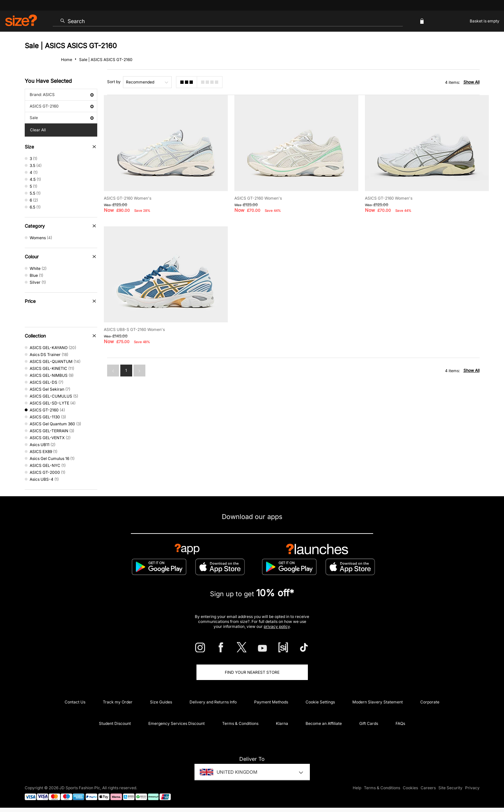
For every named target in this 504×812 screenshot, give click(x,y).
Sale (62, 118)
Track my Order (118, 702)
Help (357, 788)
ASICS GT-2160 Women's (128, 198)
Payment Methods (271, 702)
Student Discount (115, 723)
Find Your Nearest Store (252, 672)
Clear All (38, 130)
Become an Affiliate (324, 723)
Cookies (410, 788)
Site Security (450, 788)
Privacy (472, 788)
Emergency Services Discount (177, 723)
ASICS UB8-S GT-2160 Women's (134, 329)
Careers (428, 788)
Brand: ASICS (62, 95)
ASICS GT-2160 (62, 106)
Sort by (114, 82)
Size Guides (161, 702)
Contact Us (75, 702)
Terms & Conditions (240, 723)
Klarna (282, 723)
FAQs (400, 723)
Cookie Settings (320, 702)
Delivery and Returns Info (213, 702)
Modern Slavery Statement (378, 702)
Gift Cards (369, 723)
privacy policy (277, 626)
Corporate (430, 702)
